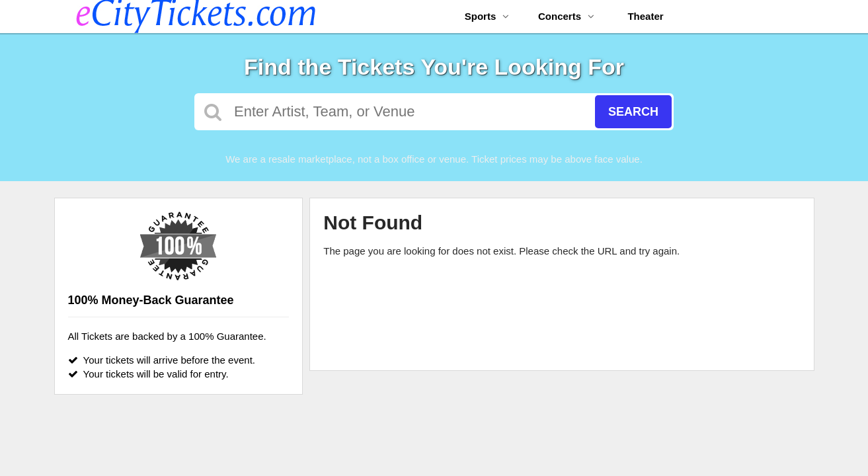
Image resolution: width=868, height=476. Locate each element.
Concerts (566, 16)
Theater (645, 16)
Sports (487, 16)
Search (633, 112)
